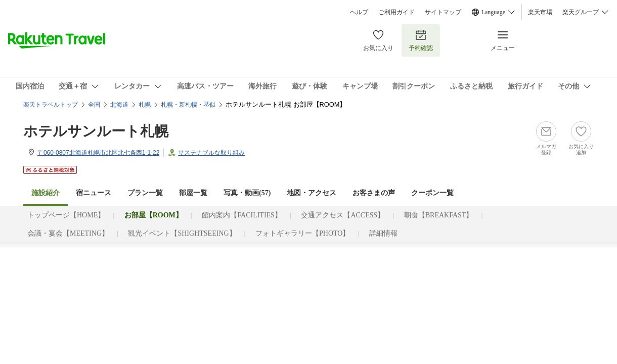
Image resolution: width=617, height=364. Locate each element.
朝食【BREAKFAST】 (439, 215)
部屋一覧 (193, 193)
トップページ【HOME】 (66, 215)
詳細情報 (383, 233)
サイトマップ (443, 12)
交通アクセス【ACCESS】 (343, 215)
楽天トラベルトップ (51, 105)
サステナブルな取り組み (211, 153)
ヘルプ (359, 12)
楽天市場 (540, 12)
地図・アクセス (312, 193)
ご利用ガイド (396, 12)
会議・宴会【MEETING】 (68, 233)
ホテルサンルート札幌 (96, 131)
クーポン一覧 (432, 193)
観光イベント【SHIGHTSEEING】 (182, 233)
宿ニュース (94, 193)
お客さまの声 (374, 193)
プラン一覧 (145, 193)
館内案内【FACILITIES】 (242, 215)
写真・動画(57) (247, 193)
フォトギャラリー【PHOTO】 (302, 233)
